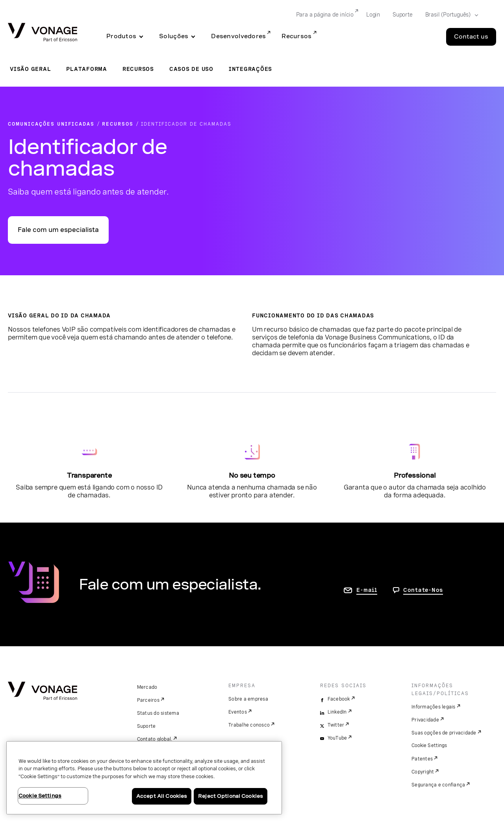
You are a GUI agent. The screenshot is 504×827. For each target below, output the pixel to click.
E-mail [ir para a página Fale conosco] (367, 590)
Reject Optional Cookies (231, 796)
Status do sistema (158, 713)
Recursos (296, 36)
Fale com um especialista (58, 230)
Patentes (422, 759)
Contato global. (155, 739)
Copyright (423, 772)
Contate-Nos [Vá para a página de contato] (423, 590)
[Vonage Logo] (43, 33)
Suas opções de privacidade (444, 733)
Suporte (146, 726)
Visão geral (30, 69)
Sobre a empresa (248, 699)
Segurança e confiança (438, 785)
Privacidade (425, 720)
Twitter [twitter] (336, 725)
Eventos (238, 712)
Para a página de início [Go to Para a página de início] (325, 15)
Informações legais (434, 707)
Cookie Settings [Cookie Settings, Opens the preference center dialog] (40, 796)
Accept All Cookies (162, 796)
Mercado (147, 687)
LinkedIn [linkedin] (337, 712)
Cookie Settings (430, 745)
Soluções (174, 36)
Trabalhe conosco (249, 725)
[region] (144, 778)
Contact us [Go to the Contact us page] (471, 37)
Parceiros (148, 700)
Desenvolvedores (238, 36)
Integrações (250, 69)
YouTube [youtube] (337, 738)
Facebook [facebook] (339, 699)
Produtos (121, 36)
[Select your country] (449, 15)
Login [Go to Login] (373, 15)
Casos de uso (191, 69)
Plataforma (87, 69)
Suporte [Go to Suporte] (403, 15)
